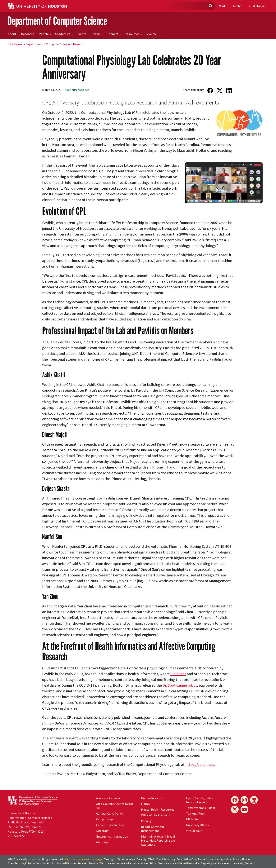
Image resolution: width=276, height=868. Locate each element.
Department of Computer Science (57, 21)
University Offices (197, 825)
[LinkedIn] (254, 800)
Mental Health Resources (158, 809)
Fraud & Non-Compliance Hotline (195, 859)
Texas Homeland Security (132, 859)
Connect (114, 34)
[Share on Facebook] (210, 90)
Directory (102, 831)
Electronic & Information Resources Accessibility (128, 863)
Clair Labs (178, 674)
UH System (193, 819)
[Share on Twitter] (220, 90)
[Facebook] (235, 800)
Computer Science (77, 90)
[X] (235, 809)
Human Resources (153, 798)
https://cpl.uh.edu (200, 764)
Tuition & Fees (195, 813)
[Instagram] (244, 800)
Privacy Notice (242, 859)
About (12, 34)
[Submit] (210, 6)
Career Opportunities (110, 825)
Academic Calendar (109, 798)
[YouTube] (244, 809)
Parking (146, 821)
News (98, 34)
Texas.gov (110, 859)
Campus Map (105, 819)
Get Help (102, 842)
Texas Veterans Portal (201, 808)
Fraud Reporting (166, 859)
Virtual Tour (194, 831)
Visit (222, 6)
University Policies (243, 863)
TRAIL (151, 859)
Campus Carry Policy (110, 813)
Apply (237, 6)
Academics (64, 34)
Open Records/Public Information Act (200, 800)
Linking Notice (223, 859)
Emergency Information (112, 836)
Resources (133, 34)
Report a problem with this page (84, 859)
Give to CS (153, 34)
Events (83, 34)
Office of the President (156, 815)
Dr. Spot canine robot (180, 685)
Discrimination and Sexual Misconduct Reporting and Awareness (158, 840)
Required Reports (88, 863)
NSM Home (256, 6)
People (45, 34)
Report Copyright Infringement (153, 829)
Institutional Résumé (64, 863)
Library (146, 804)
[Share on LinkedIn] (229, 90)
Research (28, 34)
